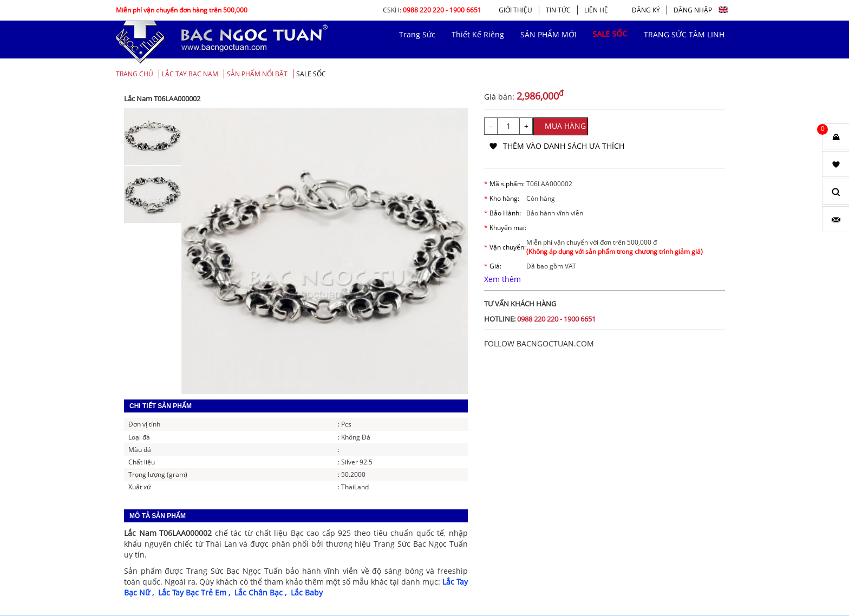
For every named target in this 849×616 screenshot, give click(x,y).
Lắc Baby (307, 592)
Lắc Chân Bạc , (263, 592)
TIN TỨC (558, 10)
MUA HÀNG (565, 126)
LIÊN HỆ (596, 10)
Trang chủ (135, 74)
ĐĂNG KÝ (646, 10)
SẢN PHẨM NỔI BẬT (257, 74)
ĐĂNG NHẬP (693, 10)
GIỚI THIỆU (515, 10)
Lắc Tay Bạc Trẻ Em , (196, 592)
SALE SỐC (311, 74)
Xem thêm (502, 279)
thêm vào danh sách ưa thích (564, 146)
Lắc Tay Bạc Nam (190, 74)
